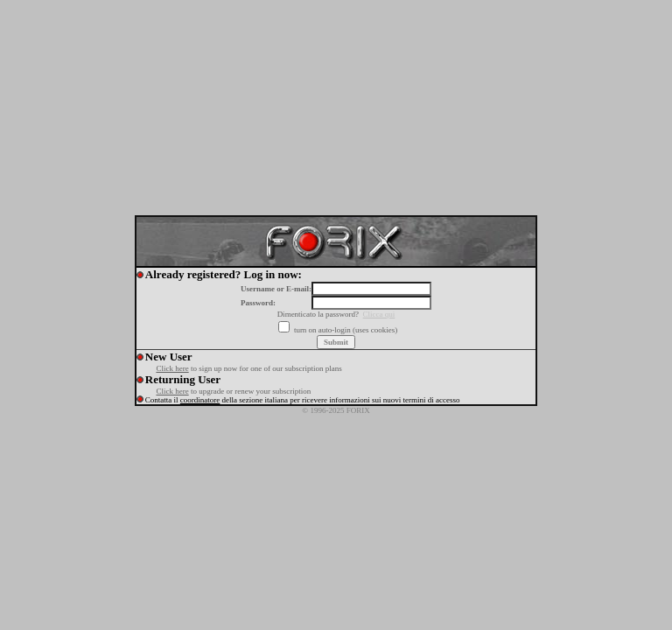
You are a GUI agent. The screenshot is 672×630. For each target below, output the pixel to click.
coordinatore (200, 400)
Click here (172, 368)
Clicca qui (379, 314)
